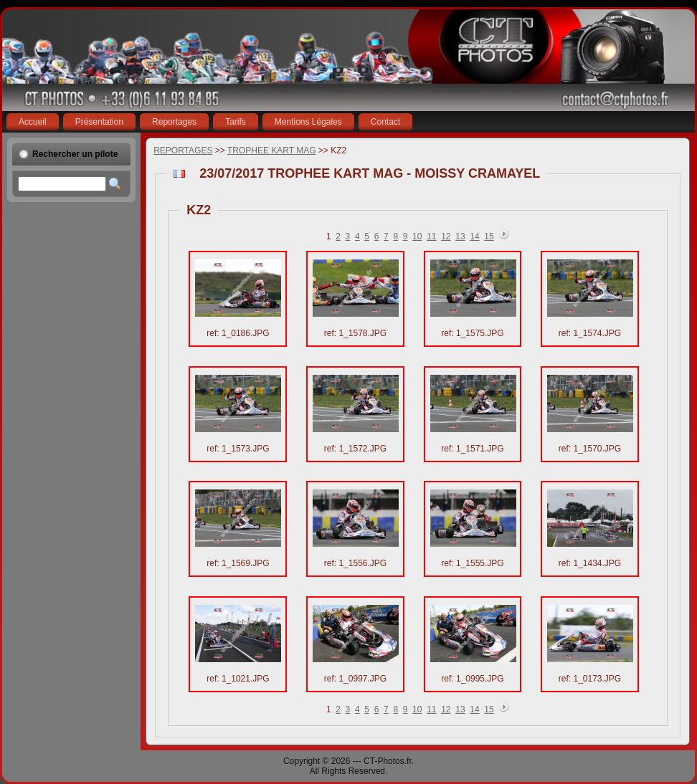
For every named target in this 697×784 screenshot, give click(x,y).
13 (460, 236)
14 (474, 236)
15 (489, 236)
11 (431, 236)
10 (417, 236)
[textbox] (62, 184)
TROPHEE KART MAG (272, 150)
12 (446, 236)
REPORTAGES (183, 150)
